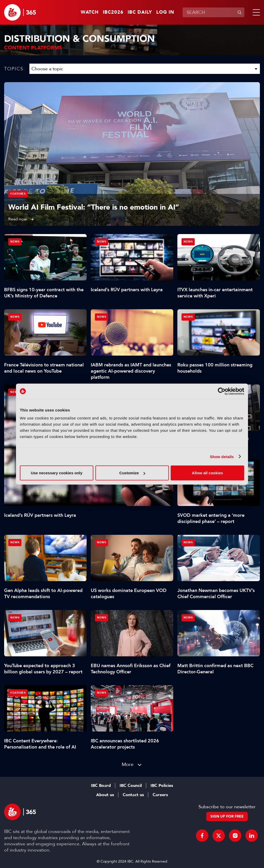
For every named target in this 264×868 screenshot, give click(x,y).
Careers (160, 795)
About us (105, 795)
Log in (165, 12)
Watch (90, 12)
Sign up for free (227, 816)
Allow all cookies (207, 473)
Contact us (133, 795)
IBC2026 (113, 12)
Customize (132, 473)
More (128, 764)
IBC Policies (162, 786)
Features (18, 194)
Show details (222, 456)
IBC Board (101, 786)
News (15, 392)
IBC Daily (140, 12)
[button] (255, 12)
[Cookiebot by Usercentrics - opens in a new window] (222, 391)
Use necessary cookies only (56, 473)
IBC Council (131, 786)
